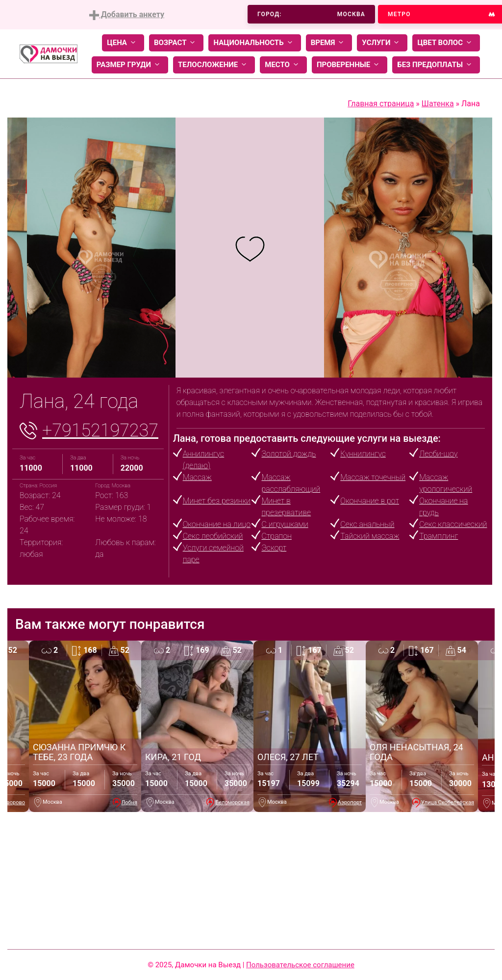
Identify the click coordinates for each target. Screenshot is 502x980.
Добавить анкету (127, 15)
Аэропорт (350, 802)
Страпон (276, 536)
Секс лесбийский (213, 536)
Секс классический (453, 524)
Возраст (176, 43)
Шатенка (438, 104)
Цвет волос (446, 43)
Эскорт (274, 548)
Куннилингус (363, 454)
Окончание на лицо (217, 524)
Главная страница (381, 104)
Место (283, 65)
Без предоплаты (436, 65)
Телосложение (214, 65)
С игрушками (285, 524)
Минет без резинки (217, 501)
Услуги (382, 43)
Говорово (13, 802)
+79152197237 (100, 430)
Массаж (197, 477)
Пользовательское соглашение (300, 965)
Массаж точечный (373, 477)
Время (329, 43)
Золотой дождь (289, 454)
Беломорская (232, 802)
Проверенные (350, 65)
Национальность (254, 43)
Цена (123, 43)
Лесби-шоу (438, 454)
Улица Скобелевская (448, 802)
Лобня (129, 802)
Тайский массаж (370, 536)
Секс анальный (367, 524)
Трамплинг (439, 536)
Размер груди (130, 65)
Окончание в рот (370, 501)
